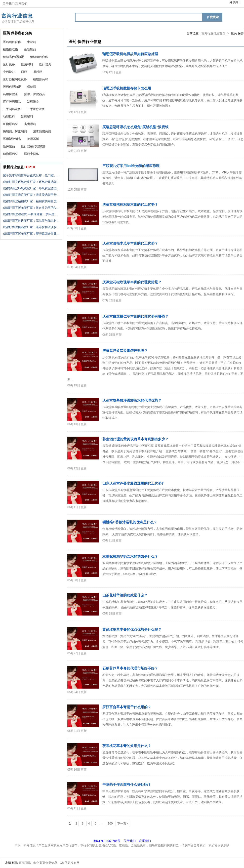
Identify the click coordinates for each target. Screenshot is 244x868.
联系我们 (21, 4)
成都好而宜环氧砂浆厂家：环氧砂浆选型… (31, 182)
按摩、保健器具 (35, 94)
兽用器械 (33, 139)
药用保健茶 (10, 94)
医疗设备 (9, 64)
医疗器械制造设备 (15, 79)
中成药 (32, 42)
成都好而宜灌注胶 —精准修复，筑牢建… (30, 214)
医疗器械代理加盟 (33, 146)
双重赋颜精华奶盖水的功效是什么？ (130, 556)
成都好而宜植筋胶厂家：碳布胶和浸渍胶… (31, 227)
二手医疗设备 (36, 109)
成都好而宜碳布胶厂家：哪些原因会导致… (31, 234)
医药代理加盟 (12, 87)
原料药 (38, 72)
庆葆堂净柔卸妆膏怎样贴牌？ (125, 351)
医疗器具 (45, 64)
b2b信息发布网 (70, 863)
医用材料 (27, 64)
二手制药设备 (12, 109)
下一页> (123, 824)
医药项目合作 (12, 42)
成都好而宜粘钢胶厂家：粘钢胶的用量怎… (31, 201)
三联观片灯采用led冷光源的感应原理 (131, 166)
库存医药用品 (12, 102)
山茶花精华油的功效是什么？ (125, 595)
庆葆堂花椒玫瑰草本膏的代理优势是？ (132, 282)
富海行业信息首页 (213, 33)
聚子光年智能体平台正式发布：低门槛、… (31, 175)
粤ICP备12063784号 (107, 841)
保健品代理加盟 (13, 57)
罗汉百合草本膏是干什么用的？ (127, 707)
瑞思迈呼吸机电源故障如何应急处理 (130, 54)
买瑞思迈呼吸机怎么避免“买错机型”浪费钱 (135, 127)
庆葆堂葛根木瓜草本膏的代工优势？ (130, 243)
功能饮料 (9, 117)
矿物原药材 (10, 124)
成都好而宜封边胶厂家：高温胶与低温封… (31, 221)
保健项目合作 (39, 57)
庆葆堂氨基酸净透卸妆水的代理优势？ (132, 400)
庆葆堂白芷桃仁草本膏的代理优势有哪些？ (135, 316)
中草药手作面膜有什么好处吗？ (127, 785)
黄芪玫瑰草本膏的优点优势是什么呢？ (132, 629)
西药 (24, 72)
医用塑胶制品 (12, 139)
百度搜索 (213, 17)
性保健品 (9, 146)
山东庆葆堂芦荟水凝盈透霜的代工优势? (133, 483)
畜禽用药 (30, 124)
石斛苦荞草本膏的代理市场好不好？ (130, 668)
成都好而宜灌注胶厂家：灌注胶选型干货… (31, 195)
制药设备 (33, 102)
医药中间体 (32, 154)
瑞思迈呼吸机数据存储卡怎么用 (127, 88)
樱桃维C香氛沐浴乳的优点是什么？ (130, 522)
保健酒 (32, 87)
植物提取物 (10, 49)
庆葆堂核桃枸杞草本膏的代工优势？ (130, 205)
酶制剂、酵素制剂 (15, 131)
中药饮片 (9, 72)
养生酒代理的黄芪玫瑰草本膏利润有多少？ (135, 439)
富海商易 (25, 863)
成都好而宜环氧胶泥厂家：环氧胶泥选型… (31, 188)
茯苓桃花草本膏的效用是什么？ (127, 746)
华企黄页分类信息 (45, 863)
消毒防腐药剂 (42, 131)
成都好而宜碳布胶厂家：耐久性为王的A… (31, 208)
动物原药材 (10, 154)
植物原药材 (41, 79)
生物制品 (30, 49)
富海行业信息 (17, 16)
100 (110, 824)
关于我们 (9, 4)
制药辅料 (27, 117)
